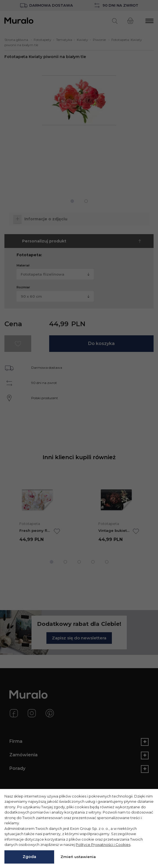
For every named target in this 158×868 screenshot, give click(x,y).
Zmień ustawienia (78, 857)
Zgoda (29, 857)
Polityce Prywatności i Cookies (103, 845)
